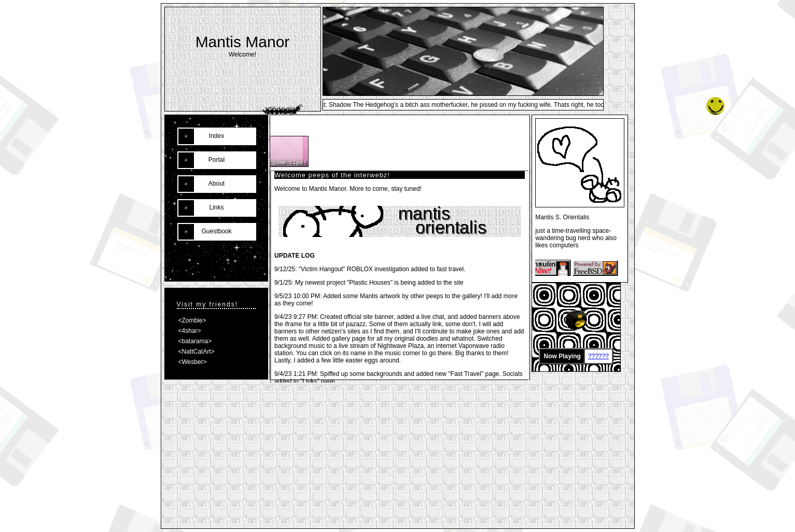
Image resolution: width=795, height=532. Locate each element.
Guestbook (216, 231)
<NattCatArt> (197, 352)
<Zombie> (192, 320)
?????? (598, 356)
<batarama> (195, 341)
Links (216, 207)
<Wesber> (193, 362)
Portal (217, 160)
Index (217, 136)
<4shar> (190, 331)
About (217, 184)
